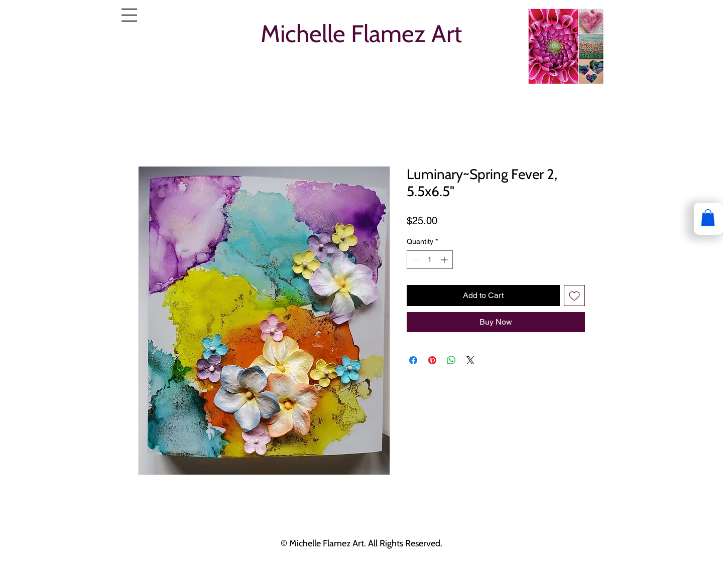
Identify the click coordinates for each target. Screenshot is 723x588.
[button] (129, 15)
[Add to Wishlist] (574, 296)
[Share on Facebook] (413, 360)
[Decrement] (414, 260)
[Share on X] (470, 360)
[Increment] (445, 260)
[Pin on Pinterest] (432, 360)
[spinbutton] (430, 260)
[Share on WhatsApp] (451, 360)
